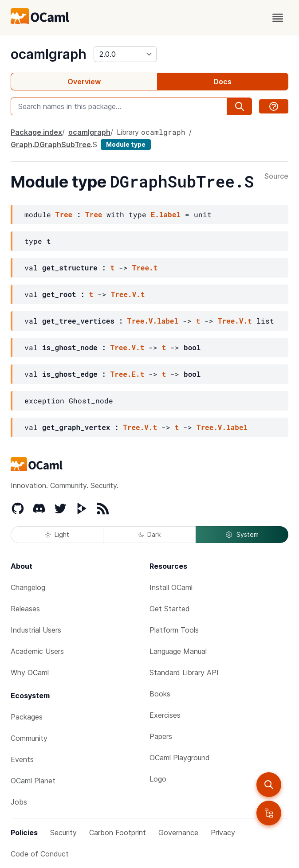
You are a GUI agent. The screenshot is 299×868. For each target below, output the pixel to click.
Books (160, 694)
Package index (36, 132)
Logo (158, 779)
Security (63, 833)
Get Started (170, 609)
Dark (149, 534)
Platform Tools (174, 630)
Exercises (165, 715)
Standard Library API (184, 673)
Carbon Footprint (118, 833)
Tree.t (145, 268)
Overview (84, 82)
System (242, 535)
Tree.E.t (127, 374)
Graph (22, 145)
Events (22, 759)
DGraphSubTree (63, 145)
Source (276, 176)
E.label (166, 214)
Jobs (19, 802)
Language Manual (178, 651)
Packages (27, 717)
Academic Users (37, 651)
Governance (178, 833)
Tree (64, 214)
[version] (125, 54)
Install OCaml (171, 587)
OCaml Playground (180, 758)
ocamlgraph (49, 54)
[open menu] (278, 18)
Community (29, 738)
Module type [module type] (126, 144)
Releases (25, 609)
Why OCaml (30, 673)
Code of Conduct (40, 854)
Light (57, 534)
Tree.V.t (128, 294)
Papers (161, 736)
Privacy (223, 833)
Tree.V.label (153, 321)
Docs (222, 82)
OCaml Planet (33, 781)
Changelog (28, 587)
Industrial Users (36, 630)
